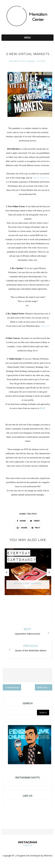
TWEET (35, 521)
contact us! (45, 326)
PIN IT (36, 528)
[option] (28, 573)
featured (41, 61)
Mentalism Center (17, 61)
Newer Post (12, 687)
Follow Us (28, 845)
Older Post (43, 687)
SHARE (21, 521)
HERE (42, 408)
